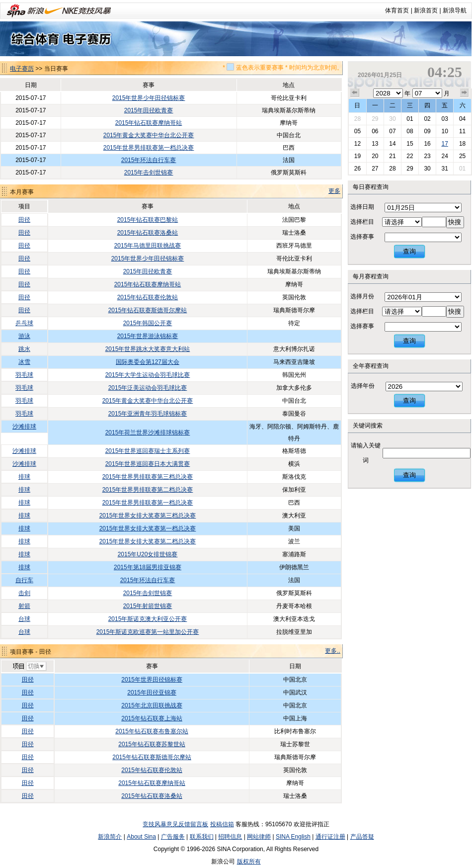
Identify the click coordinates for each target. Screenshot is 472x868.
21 (392, 156)
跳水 (24, 349)
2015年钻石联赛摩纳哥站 (149, 123)
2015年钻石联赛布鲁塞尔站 (152, 731)
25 (462, 156)
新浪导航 (455, 10)
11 (462, 131)
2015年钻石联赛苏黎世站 (152, 744)
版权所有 (249, 862)
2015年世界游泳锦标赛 (148, 336)
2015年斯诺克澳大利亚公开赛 (148, 619)
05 (357, 131)
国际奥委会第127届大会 (148, 362)
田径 (24, 220)
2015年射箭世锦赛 (148, 606)
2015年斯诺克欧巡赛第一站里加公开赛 (148, 632)
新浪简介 (110, 837)
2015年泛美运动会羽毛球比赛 (148, 388)
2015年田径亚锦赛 (152, 693)
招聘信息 (230, 837)
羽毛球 (24, 375)
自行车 (24, 580)
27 (375, 169)
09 (427, 131)
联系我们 (202, 837)
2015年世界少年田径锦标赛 (149, 98)
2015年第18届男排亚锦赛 (148, 567)
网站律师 (259, 837)
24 (444, 156)
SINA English (293, 837)
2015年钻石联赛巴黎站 (148, 220)
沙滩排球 (24, 427)
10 (444, 131)
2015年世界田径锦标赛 (152, 680)
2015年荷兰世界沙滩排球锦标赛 (148, 433)
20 (375, 156)
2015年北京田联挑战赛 (152, 705)
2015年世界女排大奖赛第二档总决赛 (148, 541)
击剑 (24, 593)
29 (375, 119)
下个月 (465, 93)
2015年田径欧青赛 (149, 110)
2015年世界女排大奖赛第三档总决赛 (148, 516)
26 (357, 169)
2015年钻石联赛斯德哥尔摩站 (148, 310)
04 (462, 119)
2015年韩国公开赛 (148, 323)
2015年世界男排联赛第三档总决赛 (148, 477)
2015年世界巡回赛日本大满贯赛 (148, 464)
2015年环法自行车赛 (149, 160)
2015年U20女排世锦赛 (148, 554)
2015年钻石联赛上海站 (152, 718)
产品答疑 (362, 837)
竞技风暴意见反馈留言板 (175, 824)
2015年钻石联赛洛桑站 (148, 233)
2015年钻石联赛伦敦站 (148, 297)
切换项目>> (29, 667)
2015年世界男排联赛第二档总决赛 (148, 490)
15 (410, 144)
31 (444, 169)
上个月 (355, 93)
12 (357, 144)
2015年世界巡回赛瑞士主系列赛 (148, 451)
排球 (24, 477)
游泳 (24, 336)
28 (357, 119)
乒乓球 (24, 323)
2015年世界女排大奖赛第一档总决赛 (148, 528)
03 (444, 119)
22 (410, 156)
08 (410, 131)
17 (444, 144)
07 (392, 131)
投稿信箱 (222, 824)
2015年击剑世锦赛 (149, 173)
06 (375, 131)
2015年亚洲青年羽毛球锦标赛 (148, 414)
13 (375, 144)
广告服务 (173, 837)
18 (462, 144)
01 (410, 119)
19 (357, 156)
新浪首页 (426, 10)
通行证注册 (330, 837)
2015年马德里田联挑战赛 (148, 246)
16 (427, 144)
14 (392, 144)
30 (392, 119)
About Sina (141, 837)
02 (427, 119)
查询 (409, 251)
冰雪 (24, 362)
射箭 (24, 606)
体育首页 (397, 10)
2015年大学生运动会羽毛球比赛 (148, 375)
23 (427, 156)
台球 (24, 619)
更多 (334, 191)
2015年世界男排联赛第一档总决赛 (149, 148)
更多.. (333, 651)
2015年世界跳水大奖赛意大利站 (148, 349)
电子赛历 (22, 69)
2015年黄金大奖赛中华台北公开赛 (149, 135)
